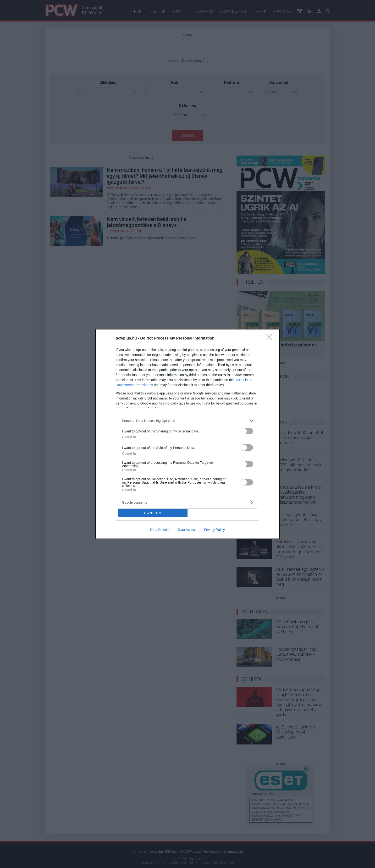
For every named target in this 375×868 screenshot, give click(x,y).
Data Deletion (160, 530)
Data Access (187, 530)
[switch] (247, 431)
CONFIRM (153, 513)
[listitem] (187, 421)
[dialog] (187, 434)
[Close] (270, 339)
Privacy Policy (214, 530)
